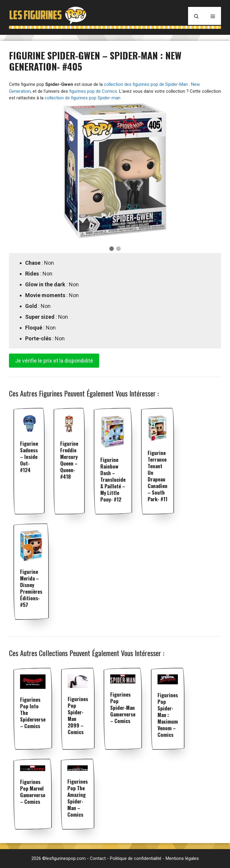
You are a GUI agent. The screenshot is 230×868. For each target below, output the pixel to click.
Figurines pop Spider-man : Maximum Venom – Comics (168, 715)
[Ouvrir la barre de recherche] (196, 16)
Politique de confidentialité (136, 858)
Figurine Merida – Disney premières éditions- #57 (31, 588)
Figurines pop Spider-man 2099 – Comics (78, 715)
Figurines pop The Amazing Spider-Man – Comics (78, 798)
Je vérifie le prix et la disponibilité (54, 361)
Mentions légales (182, 858)
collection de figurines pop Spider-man (83, 98)
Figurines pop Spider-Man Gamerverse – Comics (123, 708)
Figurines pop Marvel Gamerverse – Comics (33, 792)
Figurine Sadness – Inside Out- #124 (29, 457)
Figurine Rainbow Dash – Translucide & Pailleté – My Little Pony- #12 (113, 479)
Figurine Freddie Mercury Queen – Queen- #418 (69, 460)
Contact (98, 858)
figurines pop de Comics (93, 91)
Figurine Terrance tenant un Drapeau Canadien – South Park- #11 (158, 476)
